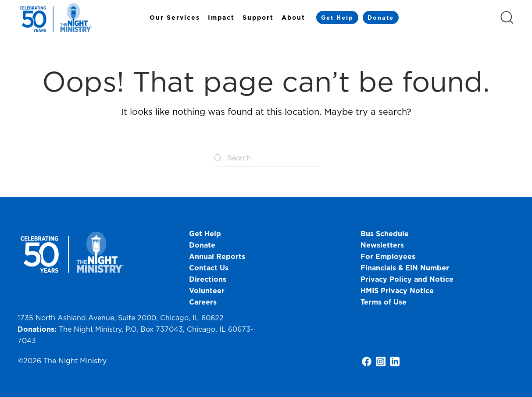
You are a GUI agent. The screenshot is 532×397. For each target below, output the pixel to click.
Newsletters (382, 245)
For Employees (388, 256)
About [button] (293, 18)
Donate (381, 18)
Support (258, 18)
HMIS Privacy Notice (397, 291)
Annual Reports (217, 256)
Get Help (337, 18)
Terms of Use (384, 302)
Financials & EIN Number (405, 268)
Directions (208, 279)
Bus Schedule (385, 234)
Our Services (175, 18)
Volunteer (207, 291)
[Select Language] (449, 17)
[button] (507, 18)
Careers (203, 302)
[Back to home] (57, 18)
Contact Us (209, 268)
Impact (221, 18)
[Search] (266, 158)
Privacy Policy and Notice (408, 279)
